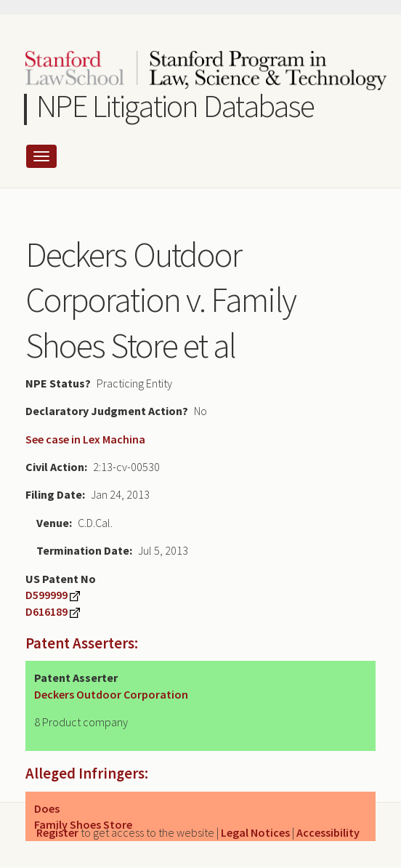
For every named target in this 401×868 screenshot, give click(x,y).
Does (47, 808)
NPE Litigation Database (175, 106)
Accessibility (328, 832)
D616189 (46, 611)
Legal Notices (255, 832)
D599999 (46, 595)
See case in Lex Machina (85, 439)
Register (57, 832)
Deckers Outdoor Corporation (111, 694)
